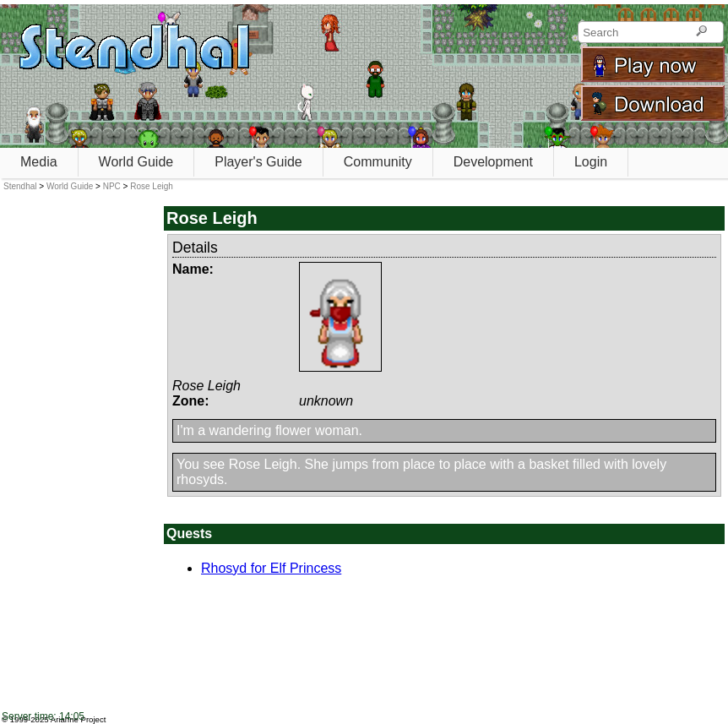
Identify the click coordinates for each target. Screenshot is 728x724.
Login (591, 162)
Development (493, 162)
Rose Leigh (152, 186)
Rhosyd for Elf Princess (271, 568)
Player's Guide (258, 162)
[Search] (701, 32)
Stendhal (20, 186)
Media (39, 162)
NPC (112, 186)
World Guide (136, 162)
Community (378, 162)
